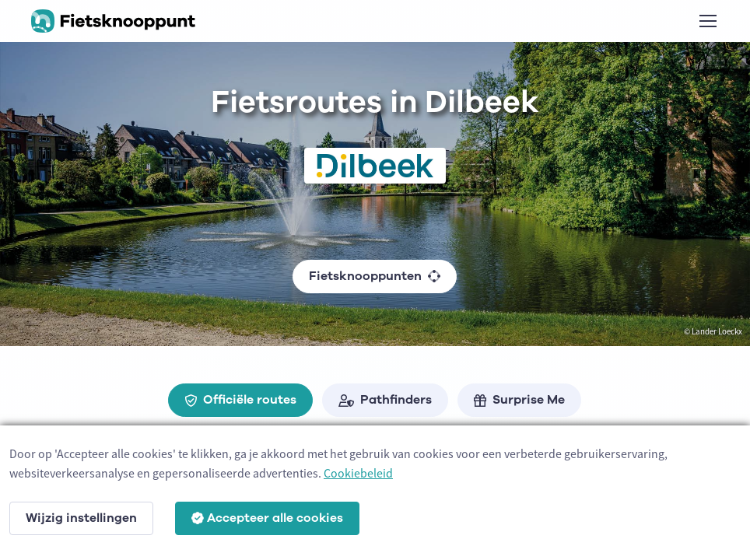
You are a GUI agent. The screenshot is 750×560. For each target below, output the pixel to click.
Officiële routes (240, 400)
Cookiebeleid (358, 473)
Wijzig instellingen (81, 518)
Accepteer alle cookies (267, 518)
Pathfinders (385, 400)
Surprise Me (519, 400)
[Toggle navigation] (707, 21)
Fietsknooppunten (375, 276)
